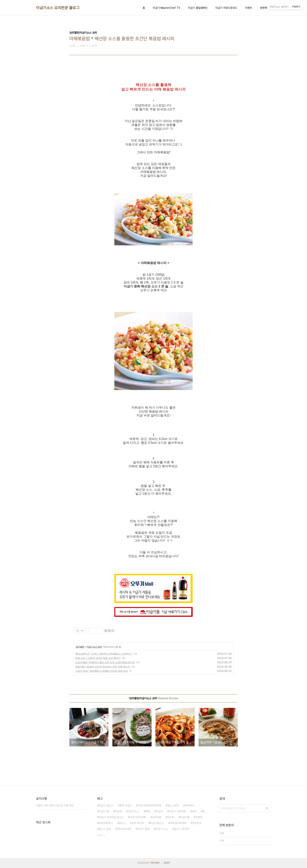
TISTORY (155, 863)
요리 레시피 (138, 823)
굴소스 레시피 (181, 829)
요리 (194, 811)
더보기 (100, 835)
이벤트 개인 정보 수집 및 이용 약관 (55, 805)
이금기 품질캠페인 (198, 8)
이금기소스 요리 (94, 647)
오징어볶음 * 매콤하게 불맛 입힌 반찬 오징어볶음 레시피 (105, 662)
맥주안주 (197, 823)
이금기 (159, 811)
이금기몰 (185, 817)
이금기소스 (134, 811)
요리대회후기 (106, 823)
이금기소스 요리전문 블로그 (58, 8)
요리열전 (80, 647)
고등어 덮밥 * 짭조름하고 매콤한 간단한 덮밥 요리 (102, 671)
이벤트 (249, 8)
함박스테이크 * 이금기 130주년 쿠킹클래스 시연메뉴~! (104, 654)
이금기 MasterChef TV (166, 8)
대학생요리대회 (178, 823)
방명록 (264, 8)
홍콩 (148, 811)
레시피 (171, 817)
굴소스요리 (173, 805)
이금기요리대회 (138, 817)
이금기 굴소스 (106, 805)
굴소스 (122, 823)
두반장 (118, 811)
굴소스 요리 (105, 829)
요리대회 (157, 817)
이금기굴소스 (157, 823)
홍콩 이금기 (126, 805)
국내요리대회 (124, 829)
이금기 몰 (104, 811)
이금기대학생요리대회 (150, 805)
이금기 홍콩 (143, 829)
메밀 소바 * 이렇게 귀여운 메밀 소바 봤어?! (98, 658)
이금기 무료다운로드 (226, 8)
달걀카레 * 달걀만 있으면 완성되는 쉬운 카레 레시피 (103, 667)
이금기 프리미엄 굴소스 (111, 817)
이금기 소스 (162, 829)
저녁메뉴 (190, 805)
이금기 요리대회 (177, 811)
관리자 (167, 863)
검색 (267, 808)
